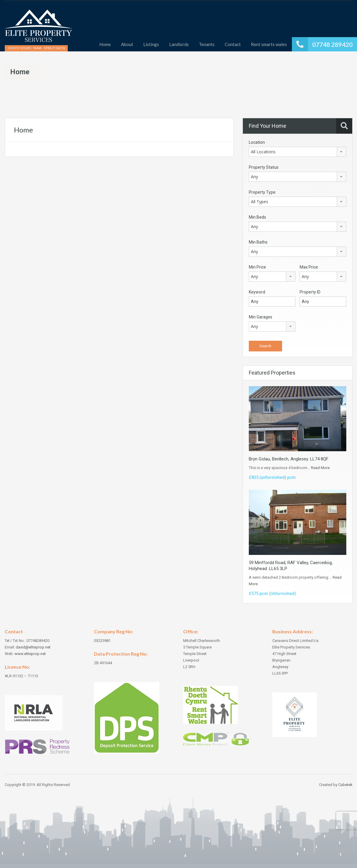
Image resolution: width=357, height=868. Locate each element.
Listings (151, 44)
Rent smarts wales (269, 44)
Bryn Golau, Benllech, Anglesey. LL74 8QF (289, 459)
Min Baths (258, 242)
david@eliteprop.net (33, 647)
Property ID (310, 292)
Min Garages (261, 317)
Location (257, 142)
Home (105, 44)
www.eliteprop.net (30, 654)
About (127, 44)
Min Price (257, 267)
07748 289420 (332, 44)
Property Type (262, 192)
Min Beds (257, 217)
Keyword (257, 292)
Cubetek (345, 785)
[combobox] (298, 152)
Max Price (309, 267)
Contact (233, 44)
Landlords (179, 44)
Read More (320, 468)
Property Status (264, 167)
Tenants (207, 44)
